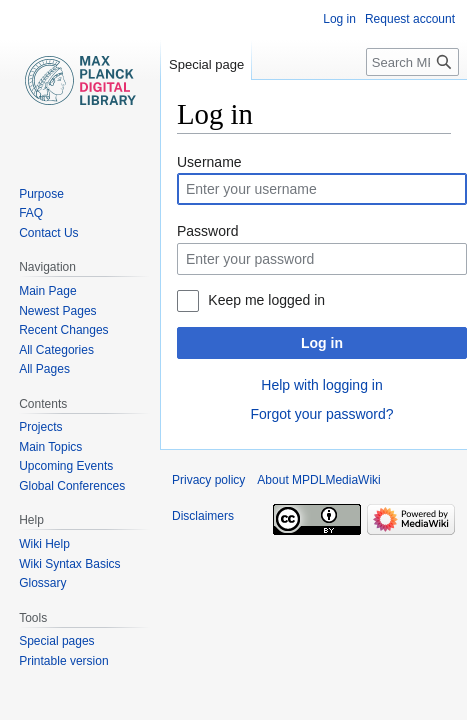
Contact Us (48, 233)
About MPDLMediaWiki (318, 480)
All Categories (56, 350)
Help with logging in (321, 385)
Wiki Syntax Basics (69, 564)
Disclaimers (203, 516)
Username (209, 162)
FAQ (31, 213)
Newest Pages (57, 311)
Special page (206, 64)
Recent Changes (63, 330)
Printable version (63, 661)
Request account (410, 19)
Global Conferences (72, 486)
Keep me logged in (266, 300)
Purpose (41, 194)
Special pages (56, 641)
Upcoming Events (66, 466)
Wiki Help (44, 544)
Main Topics (50, 447)
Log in (322, 343)
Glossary (42, 583)
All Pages (44, 369)
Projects (40, 427)
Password (207, 231)
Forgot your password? (321, 414)
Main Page (47, 291)
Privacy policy (208, 480)
